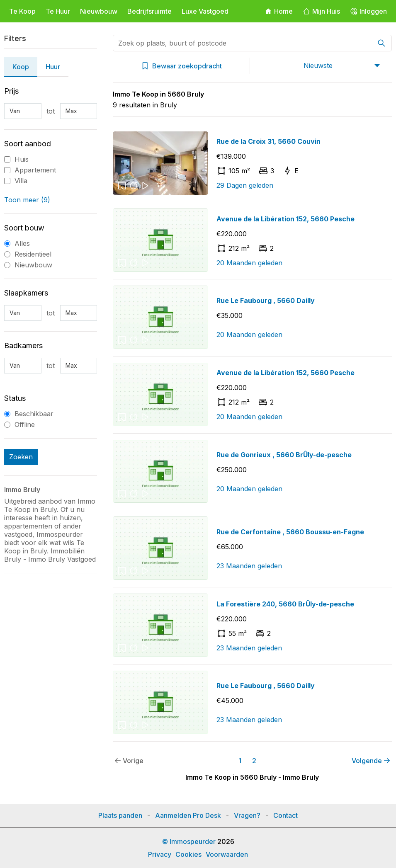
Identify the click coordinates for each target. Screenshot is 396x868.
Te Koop (22, 11)
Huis (22, 159)
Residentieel (33, 254)
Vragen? (247, 815)
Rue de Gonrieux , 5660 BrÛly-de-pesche (284, 455)
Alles (22, 243)
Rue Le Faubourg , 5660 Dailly (266, 301)
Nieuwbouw (99, 11)
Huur (53, 67)
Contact (285, 815)
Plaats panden (120, 815)
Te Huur (58, 11)
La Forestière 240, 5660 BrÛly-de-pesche (285, 604)
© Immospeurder (189, 841)
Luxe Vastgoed (205, 11)
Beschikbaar (34, 414)
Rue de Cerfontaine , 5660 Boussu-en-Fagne (290, 532)
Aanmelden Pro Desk (188, 815)
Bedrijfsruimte (149, 11)
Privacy (160, 854)
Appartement (35, 170)
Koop (21, 67)
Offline (25, 424)
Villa (21, 181)
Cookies (188, 854)
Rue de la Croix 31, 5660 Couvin (268, 141)
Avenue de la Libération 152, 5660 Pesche (285, 219)
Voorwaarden (227, 854)
